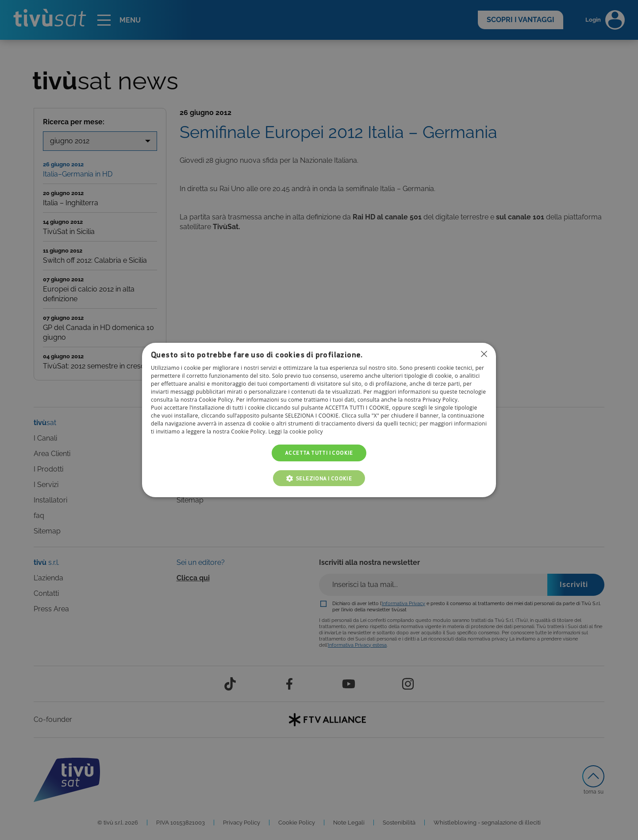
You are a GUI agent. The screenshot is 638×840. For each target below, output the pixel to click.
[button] (319, 478)
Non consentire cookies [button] (484, 354)
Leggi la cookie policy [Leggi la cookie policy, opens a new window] (296, 432)
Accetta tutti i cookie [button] (319, 453)
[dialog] (319, 420)
